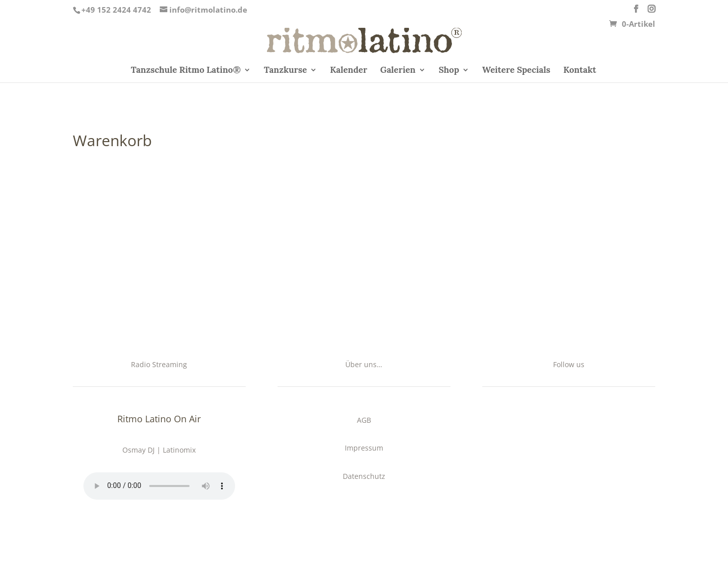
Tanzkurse (285, 71)
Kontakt (580, 71)
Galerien (398, 71)
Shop (449, 71)
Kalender (349, 71)
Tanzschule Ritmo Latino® (186, 71)
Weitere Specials (516, 71)
